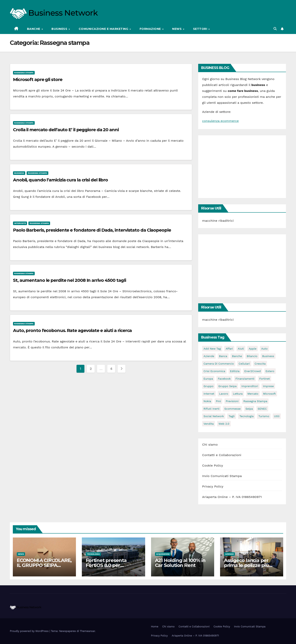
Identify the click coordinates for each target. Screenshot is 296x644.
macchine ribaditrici (218, 221)
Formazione (151, 29)
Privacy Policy (213, 486)
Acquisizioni (163, 554)
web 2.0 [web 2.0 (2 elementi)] (224, 424)
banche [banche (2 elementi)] (237, 356)
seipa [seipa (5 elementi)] (249, 409)
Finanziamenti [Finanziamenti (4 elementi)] (245, 379)
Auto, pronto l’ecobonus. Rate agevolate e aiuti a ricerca (72, 330)
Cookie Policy (213, 465)
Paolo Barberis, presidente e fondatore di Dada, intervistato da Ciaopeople (92, 230)
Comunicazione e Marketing (104, 29)
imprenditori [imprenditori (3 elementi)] (250, 386)
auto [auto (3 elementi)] (264, 349)
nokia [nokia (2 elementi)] (207, 401)
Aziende (230, 554)
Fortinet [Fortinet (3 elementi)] (265, 379)
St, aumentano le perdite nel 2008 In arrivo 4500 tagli (70, 280)
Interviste (20, 223)
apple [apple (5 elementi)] (253, 349)
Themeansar (87, 631)
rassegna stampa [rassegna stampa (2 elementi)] (255, 401)
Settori (201, 29)
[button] (275, 29)
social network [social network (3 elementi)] (214, 416)
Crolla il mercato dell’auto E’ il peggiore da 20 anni (66, 130)
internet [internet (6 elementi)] (209, 394)
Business (60, 29)
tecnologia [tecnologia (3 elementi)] (247, 416)
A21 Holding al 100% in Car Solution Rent (180, 563)
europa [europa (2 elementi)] (208, 379)
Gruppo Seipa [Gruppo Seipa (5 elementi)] (227, 386)
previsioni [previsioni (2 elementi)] (232, 401)
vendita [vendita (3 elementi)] (209, 424)
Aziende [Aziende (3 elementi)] (209, 356)
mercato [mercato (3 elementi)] (253, 394)
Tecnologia (93, 554)
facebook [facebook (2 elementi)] (224, 379)
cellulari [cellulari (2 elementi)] (244, 364)
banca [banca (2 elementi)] (223, 356)
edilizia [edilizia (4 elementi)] (235, 371)
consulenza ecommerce (220, 121)
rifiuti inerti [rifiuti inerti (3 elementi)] (211, 409)
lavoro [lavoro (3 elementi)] (224, 394)
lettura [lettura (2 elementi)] (238, 394)
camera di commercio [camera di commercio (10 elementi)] (219, 364)
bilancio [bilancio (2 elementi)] (252, 356)
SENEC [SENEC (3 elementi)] (262, 409)
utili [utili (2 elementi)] (277, 416)
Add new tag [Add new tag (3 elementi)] (212, 349)
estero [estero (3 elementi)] (270, 371)
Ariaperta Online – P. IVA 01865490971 (232, 497)
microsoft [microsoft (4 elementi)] (269, 394)
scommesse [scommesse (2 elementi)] (232, 409)
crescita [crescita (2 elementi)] (260, 364)
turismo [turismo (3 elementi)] (264, 416)
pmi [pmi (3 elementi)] (218, 401)
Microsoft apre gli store (38, 80)
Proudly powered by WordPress (30, 631)
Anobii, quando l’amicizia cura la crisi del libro (60, 180)
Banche (34, 29)
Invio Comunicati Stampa (222, 476)
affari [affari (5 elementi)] (229, 349)
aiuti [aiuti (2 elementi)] (241, 349)
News (177, 29)
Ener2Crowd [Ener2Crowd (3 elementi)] (253, 371)
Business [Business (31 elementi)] (268, 356)
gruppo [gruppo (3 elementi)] (208, 386)
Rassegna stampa (24, 73)
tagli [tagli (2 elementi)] (232, 416)
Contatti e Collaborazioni (222, 455)
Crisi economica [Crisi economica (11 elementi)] (214, 371)
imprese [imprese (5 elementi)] (268, 386)
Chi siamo (210, 445)
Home (155, 627)
